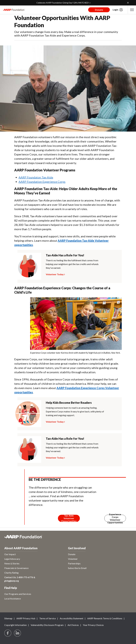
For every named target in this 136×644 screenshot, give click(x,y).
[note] (76, 353)
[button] (132, 10)
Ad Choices (73, 625)
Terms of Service (48, 618)
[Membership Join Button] (69, 518)
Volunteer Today (55, 274)
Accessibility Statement (72, 618)
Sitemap (8, 618)
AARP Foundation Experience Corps (42, 182)
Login (115, 10)
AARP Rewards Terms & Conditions (105, 618)
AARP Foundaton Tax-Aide (36, 177)
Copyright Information (15, 625)
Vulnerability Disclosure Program (47, 625)
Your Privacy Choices (93, 625)
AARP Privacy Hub (26, 618)
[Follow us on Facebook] (8, 633)
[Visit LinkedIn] (18, 633)
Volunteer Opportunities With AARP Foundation (62, 21)
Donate (99, 10)
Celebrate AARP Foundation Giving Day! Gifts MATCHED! (63, 3)
